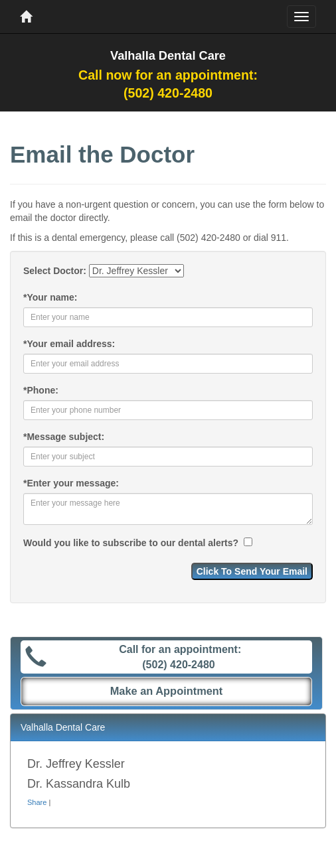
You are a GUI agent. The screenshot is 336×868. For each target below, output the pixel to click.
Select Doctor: (55, 271)
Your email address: (69, 344)
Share (37, 802)
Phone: (41, 390)
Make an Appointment (167, 691)
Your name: (50, 297)
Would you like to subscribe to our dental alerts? (132, 543)
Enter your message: (71, 483)
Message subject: (64, 437)
